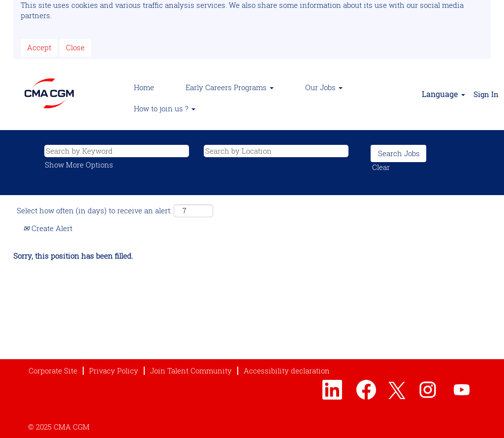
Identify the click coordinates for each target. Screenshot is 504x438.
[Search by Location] (276, 151)
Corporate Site (53, 371)
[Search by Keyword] (117, 151)
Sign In (486, 94)
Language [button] (443, 94)
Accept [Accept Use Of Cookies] (39, 47)
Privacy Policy (114, 371)
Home (144, 87)
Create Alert (48, 228)
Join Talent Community (191, 371)
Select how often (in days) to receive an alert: (94, 210)
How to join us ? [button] (165, 108)
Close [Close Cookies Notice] (75, 47)
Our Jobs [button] (324, 87)
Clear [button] (381, 167)
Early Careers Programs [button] (230, 87)
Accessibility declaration (287, 371)
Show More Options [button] (79, 165)
